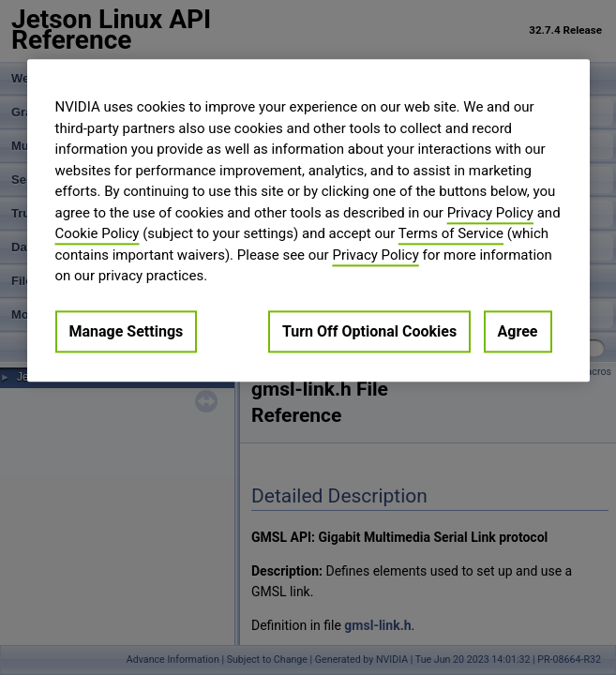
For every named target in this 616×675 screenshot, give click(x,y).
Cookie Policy (98, 233)
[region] (308, 220)
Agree (518, 331)
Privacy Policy (490, 213)
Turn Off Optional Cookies (369, 331)
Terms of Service (451, 233)
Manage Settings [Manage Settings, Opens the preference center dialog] (127, 331)
